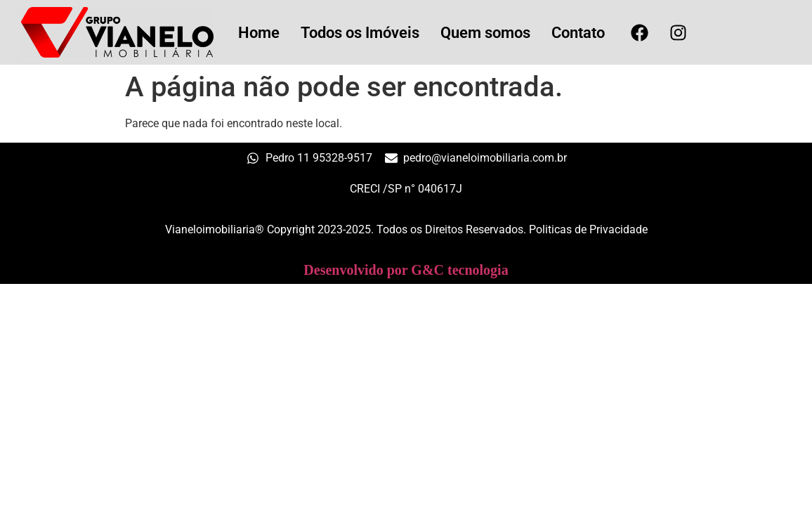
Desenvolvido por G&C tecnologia (406, 270)
